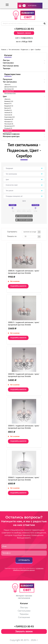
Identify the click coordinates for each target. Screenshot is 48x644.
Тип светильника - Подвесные (18, 50)
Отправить (24, 560)
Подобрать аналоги (18, 286)
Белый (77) (8, 104)
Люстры (24, 608)
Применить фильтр (25, 216)
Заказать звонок (24, 33)
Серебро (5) (8, 131)
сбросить (7, 85)
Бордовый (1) (9, 106)
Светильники (24, 611)
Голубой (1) (8, 110)
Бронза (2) (8, 108)
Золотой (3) (8, 115)
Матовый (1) (8, 122)
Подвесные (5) (9, 91)
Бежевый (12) (9, 101)
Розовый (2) (8, 128)
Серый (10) (8, 133)
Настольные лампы (11, 66)
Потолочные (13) (10, 94)
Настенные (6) (9, 89)
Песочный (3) (9, 124)
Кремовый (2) (9, 119)
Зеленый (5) (8, 113)
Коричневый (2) (9, 117)
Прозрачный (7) (9, 126)
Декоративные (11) (11, 87)
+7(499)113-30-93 (24, 29)
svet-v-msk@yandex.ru (24, 38)
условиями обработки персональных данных (28, 569)
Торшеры (7, 69)
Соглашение (24, 617)
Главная (4, 50)
